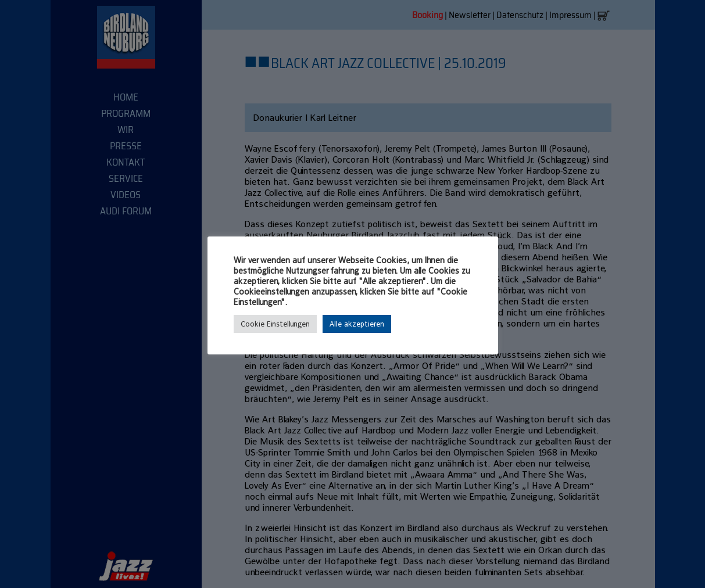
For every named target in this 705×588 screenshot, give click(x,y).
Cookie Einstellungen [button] (275, 324)
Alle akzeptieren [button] (357, 324)
